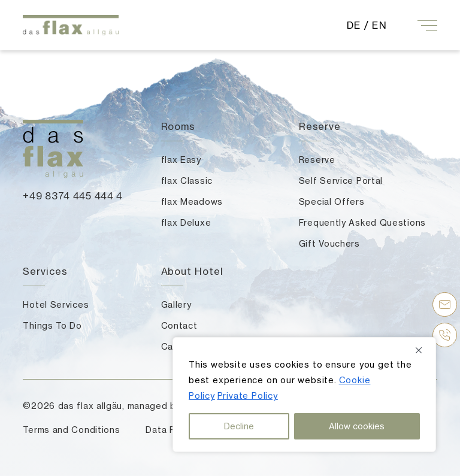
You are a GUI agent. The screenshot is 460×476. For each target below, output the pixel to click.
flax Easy (181, 160)
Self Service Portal (341, 181)
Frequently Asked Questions (362, 222)
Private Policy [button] (248, 395)
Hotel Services (56, 304)
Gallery (176, 304)
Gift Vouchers (329, 243)
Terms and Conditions (71, 430)
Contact (179, 325)
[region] (304, 395)
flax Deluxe (186, 222)
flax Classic (187, 181)
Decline (239, 426)
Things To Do (52, 325)
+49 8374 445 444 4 (73, 196)
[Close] (423, 350)
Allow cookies (357, 426)
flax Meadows (192, 201)
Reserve (317, 160)
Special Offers (332, 201)
